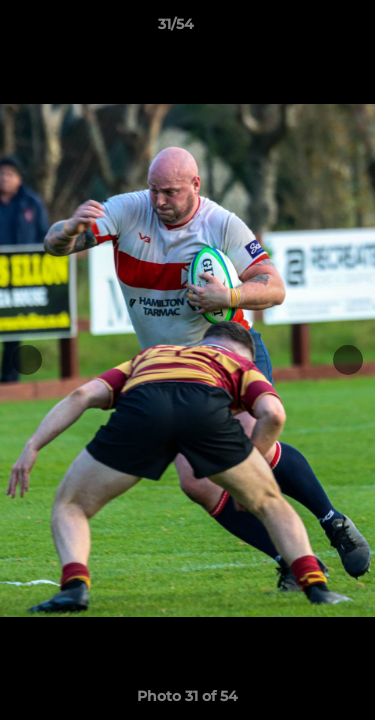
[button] (303, 29)
